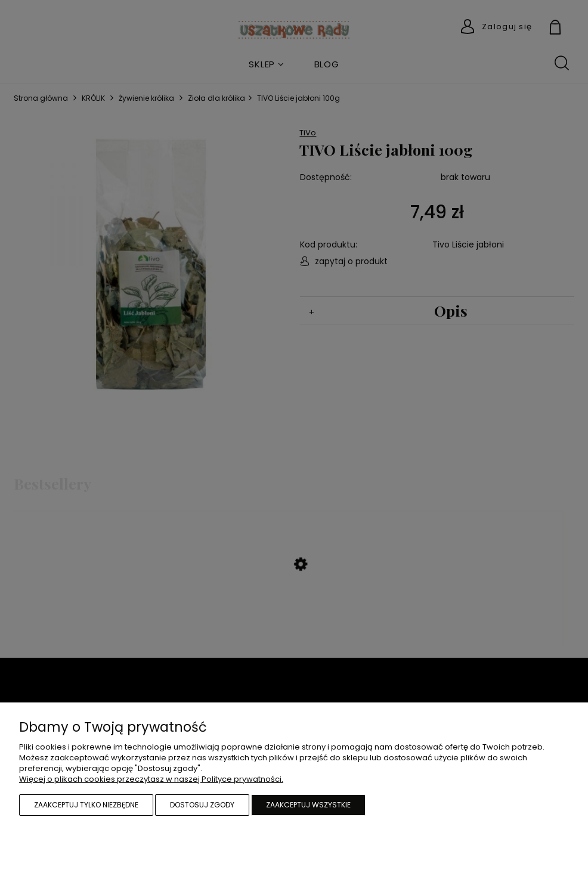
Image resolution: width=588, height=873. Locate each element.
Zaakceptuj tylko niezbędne (86, 805)
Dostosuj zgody (202, 805)
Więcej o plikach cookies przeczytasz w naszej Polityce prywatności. (151, 779)
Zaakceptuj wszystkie (308, 805)
